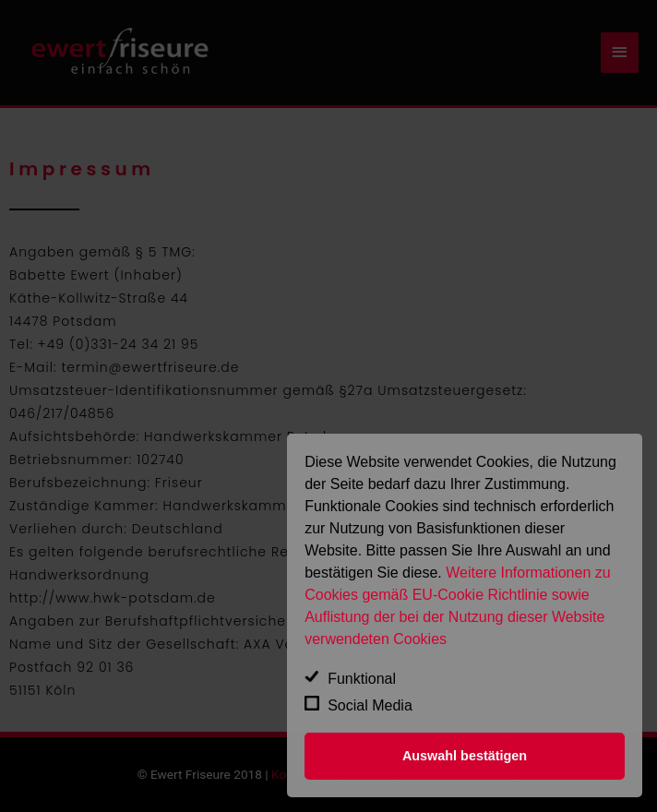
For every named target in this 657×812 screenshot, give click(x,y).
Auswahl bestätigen (465, 756)
